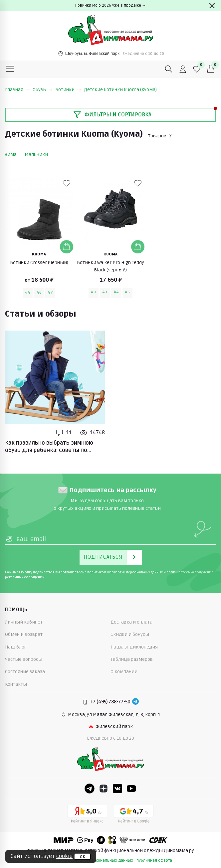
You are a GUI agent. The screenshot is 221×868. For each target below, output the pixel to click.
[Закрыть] (212, 6)
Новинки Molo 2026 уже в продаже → (111, 5)
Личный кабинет (24, 622)
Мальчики (36, 154)
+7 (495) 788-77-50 (110, 702)
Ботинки (68, 90)
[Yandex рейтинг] (87, 815)
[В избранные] (67, 183)
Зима (11, 154)
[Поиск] (169, 69)
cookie (64, 856)
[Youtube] (131, 789)
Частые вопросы (24, 659)
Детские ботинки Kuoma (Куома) (120, 90)
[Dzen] (104, 789)
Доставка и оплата (131, 622)
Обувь (43, 90)
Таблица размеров (132, 659)
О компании (124, 672)
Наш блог (16, 647)
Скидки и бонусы (130, 634)
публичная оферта (154, 861)
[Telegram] (135, 702)
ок (82, 857)
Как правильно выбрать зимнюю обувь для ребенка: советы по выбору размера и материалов (49, 447)
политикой (97, 572)
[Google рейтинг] (134, 815)
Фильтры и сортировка (112, 115)
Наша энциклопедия (134, 647)
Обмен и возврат (24, 634)
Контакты (16, 684)
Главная (17, 90)
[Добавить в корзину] (67, 247)
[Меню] (10, 69)
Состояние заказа (25, 672)
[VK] (117, 789)
